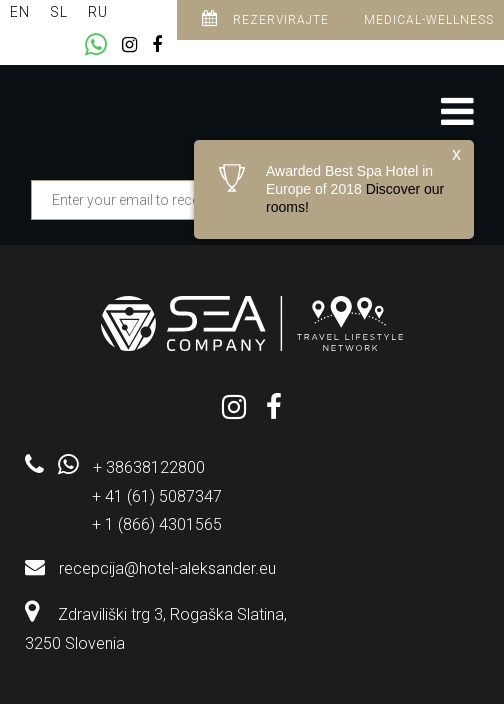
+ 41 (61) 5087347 (157, 496)
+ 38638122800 (149, 467)
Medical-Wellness (429, 20)
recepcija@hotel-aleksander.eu (167, 568)
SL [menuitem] (59, 12)
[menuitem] (20, 12)
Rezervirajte (265, 18)
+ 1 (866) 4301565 (157, 524)
